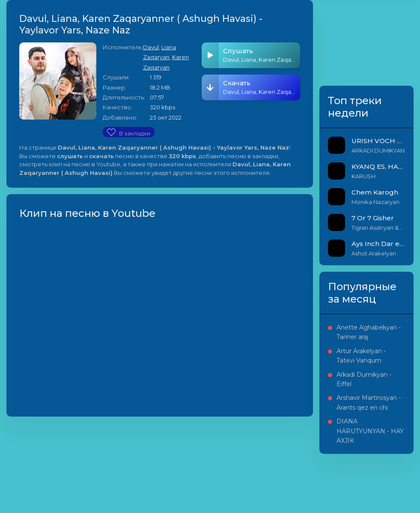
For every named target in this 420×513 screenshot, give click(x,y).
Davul (151, 47)
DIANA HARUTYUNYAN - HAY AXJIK (370, 431)
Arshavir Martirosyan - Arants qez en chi (369, 402)
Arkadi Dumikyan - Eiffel (364, 379)
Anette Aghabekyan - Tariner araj (369, 332)
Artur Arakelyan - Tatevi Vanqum (361, 356)
